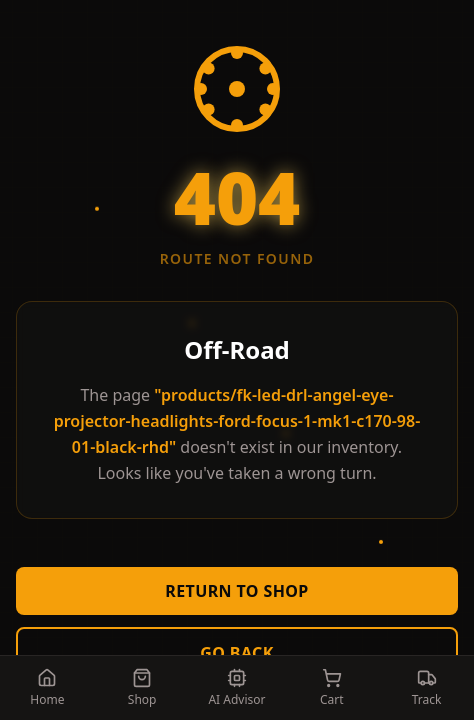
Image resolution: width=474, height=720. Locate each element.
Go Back (237, 653)
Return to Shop (236, 591)
